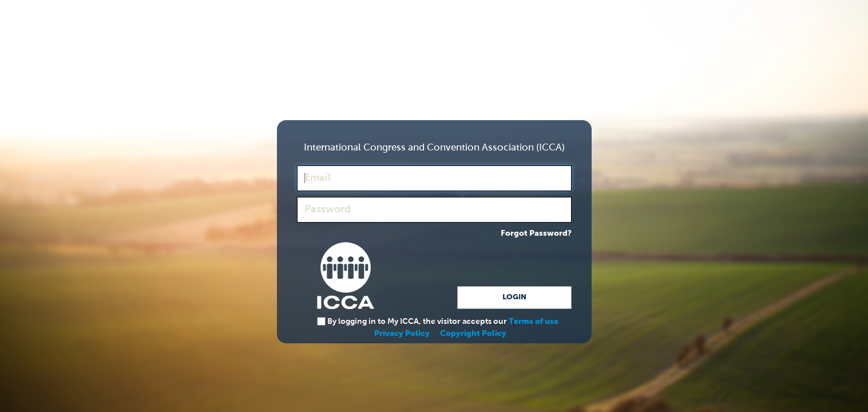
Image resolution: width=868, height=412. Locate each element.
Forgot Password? (536, 233)
